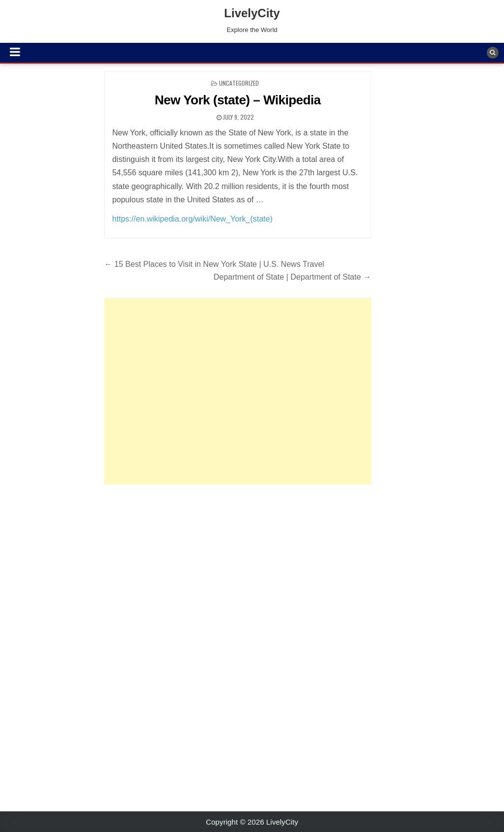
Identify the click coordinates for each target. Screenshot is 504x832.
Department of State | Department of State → (292, 277)
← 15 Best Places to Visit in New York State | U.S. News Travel (214, 264)
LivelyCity (252, 13)
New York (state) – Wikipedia (237, 100)
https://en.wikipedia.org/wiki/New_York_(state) (192, 219)
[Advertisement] (238, 391)
